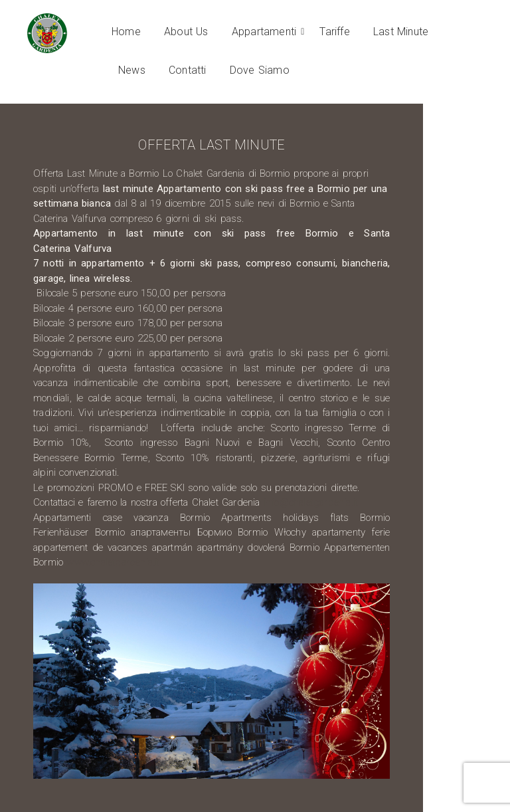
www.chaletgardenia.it (113, 562)
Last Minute (401, 32)
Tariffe (334, 32)
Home (126, 32)
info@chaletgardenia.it (311, 502)
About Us (186, 32)
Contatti (188, 70)
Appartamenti (266, 32)
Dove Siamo (260, 70)
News (132, 70)
